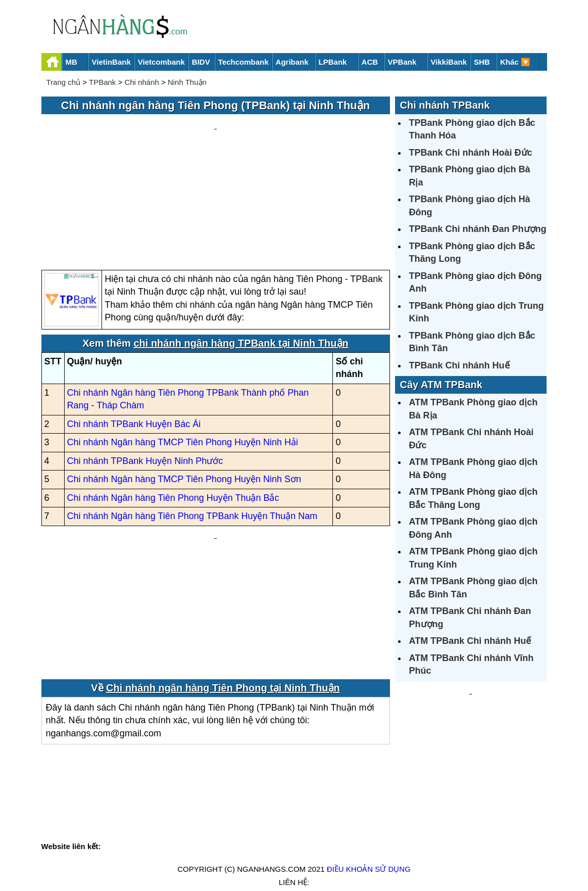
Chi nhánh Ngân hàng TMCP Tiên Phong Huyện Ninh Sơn (184, 383)
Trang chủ (64, 82)
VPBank (402, 62)
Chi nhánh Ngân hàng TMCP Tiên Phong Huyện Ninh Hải (183, 346)
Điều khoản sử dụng (369, 849)
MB (71, 62)
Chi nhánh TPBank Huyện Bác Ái (134, 327)
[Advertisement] (216, 145)
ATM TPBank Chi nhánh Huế (470, 641)
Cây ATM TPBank (441, 385)
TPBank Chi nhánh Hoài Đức (471, 153)
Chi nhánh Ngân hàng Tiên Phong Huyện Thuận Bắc (173, 401)
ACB (370, 62)
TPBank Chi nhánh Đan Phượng (478, 229)
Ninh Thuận (187, 82)
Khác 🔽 (515, 62)
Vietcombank (161, 62)
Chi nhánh (141, 82)
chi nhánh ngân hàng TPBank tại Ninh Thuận (241, 247)
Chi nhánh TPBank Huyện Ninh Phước (145, 364)
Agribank (292, 62)
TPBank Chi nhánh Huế (459, 365)
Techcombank (243, 62)
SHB (482, 62)
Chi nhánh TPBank (445, 105)
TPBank (102, 82)
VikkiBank (449, 62)
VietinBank (111, 62)
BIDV (201, 62)
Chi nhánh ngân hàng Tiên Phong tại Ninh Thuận (223, 571)
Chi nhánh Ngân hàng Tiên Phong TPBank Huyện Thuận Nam (192, 420)
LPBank (333, 62)
